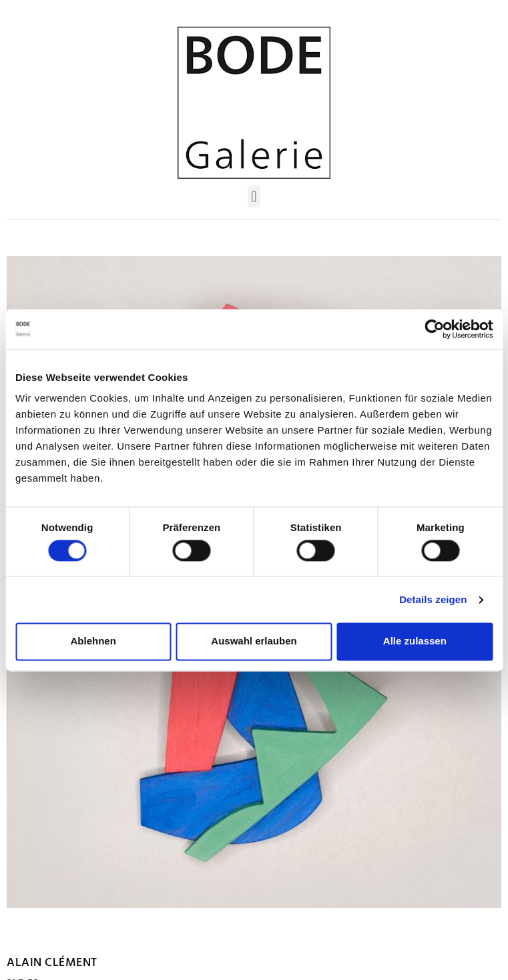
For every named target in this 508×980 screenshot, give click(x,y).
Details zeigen (433, 599)
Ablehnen (93, 641)
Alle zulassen (415, 641)
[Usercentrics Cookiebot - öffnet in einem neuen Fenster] (434, 329)
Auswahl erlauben (254, 641)
